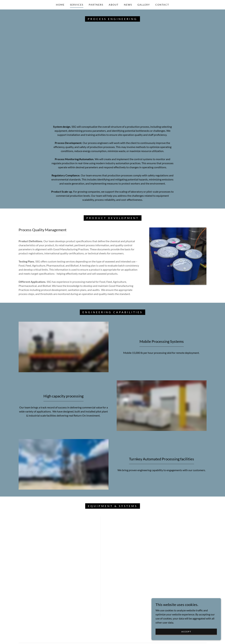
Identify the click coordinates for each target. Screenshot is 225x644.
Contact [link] (162, 5)
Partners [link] (96, 5)
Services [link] (77, 5)
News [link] (128, 5)
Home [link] (60, 5)
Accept (187, 632)
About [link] (114, 5)
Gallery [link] (144, 5)
